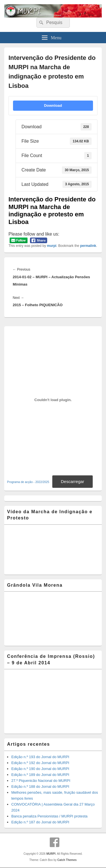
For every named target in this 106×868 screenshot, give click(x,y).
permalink (88, 246)
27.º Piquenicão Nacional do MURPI (41, 781)
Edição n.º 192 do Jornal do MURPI (40, 763)
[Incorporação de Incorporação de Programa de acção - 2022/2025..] (53, 400)
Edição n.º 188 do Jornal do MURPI (40, 787)
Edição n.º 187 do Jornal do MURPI (40, 822)
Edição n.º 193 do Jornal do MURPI (40, 757)
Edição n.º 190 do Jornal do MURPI (40, 769)
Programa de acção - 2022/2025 (28, 482)
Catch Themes (67, 860)
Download (53, 105)
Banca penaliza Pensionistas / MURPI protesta (49, 816)
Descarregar (73, 481)
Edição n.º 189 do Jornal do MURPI (40, 775)
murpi (52, 246)
